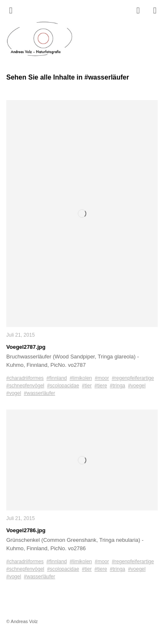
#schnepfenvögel (25, 386)
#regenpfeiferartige (133, 378)
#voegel (137, 386)
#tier (87, 386)
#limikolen (81, 378)
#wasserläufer (40, 393)
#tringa (118, 386)
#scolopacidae (63, 386)
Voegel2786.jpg (26, 530)
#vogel (14, 393)
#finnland (57, 378)
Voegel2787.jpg (26, 347)
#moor (102, 378)
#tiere (101, 386)
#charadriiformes (25, 378)
